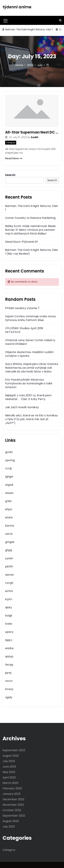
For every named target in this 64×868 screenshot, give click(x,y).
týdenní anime (17, 7)
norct (9, 681)
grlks (8, 501)
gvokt (9, 452)
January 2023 (12, 794)
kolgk (9, 616)
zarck (9, 534)
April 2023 (9, 777)
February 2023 (12, 788)
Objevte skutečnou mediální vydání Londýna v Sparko (29, 354)
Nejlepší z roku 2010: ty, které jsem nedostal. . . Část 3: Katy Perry (28, 397)
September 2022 (14, 816)
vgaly (9, 697)
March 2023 (10, 783)
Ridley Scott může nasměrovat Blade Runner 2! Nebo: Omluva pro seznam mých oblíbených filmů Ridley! (30, 230)
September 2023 (14, 750)
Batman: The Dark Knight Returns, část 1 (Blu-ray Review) (32, 252)
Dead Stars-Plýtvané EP (22, 242)
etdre (9, 517)
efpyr (9, 509)
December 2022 (13, 799)
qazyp (9, 656)
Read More (14, 158)
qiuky (9, 607)
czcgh (9, 583)
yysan (9, 558)
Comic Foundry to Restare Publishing (30, 218)
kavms (10, 526)
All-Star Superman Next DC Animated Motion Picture (32, 132)
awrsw (9, 575)
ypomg (10, 460)
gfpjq (9, 550)
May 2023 (9, 772)
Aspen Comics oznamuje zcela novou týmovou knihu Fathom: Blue (31, 318)
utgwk (9, 485)
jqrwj (8, 673)
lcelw (9, 624)
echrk (9, 591)
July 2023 (9, 761)
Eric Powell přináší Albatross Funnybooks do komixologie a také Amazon (29, 383)
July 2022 (9, 827)
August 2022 (11, 821)
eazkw (9, 648)
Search (10, 175)
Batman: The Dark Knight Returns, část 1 (29, 29)
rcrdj (8, 468)
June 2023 (9, 767)
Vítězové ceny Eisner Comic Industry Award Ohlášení (30, 342)
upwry (9, 632)
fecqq (9, 665)
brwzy (9, 689)
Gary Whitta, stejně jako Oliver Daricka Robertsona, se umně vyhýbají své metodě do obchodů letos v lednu (32, 368)
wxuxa (9, 493)
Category (11, 143)
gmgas (10, 542)
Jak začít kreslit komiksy (22, 407)
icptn (9, 599)
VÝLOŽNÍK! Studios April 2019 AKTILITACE (24, 330)
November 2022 (13, 805)
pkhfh (9, 566)
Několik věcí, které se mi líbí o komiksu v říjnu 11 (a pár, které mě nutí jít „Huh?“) (31, 419)
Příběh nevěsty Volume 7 (22, 308)
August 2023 (11, 756)
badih (35, 137)
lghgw (9, 477)
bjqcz (9, 640)
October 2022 (12, 810)
